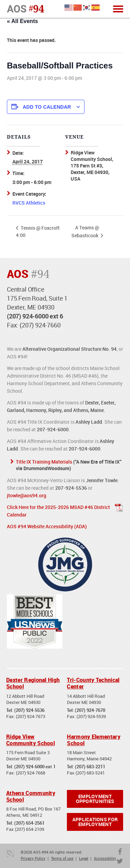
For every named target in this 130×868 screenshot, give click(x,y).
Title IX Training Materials (44, 462)
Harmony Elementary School (94, 740)
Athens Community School (31, 796)
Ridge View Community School (31, 740)
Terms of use (62, 858)
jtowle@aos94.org (27, 495)
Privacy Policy (33, 858)
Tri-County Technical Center (93, 683)
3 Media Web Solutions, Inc (10, 854)
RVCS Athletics (29, 203)
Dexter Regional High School (33, 683)
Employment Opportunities (95, 799)
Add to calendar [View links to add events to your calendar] (47, 107)
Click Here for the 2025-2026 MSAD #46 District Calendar (58, 511)
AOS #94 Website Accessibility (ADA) (47, 526)
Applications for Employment (95, 822)
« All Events (22, 21)
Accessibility (105, 858)
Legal (84, 858)
